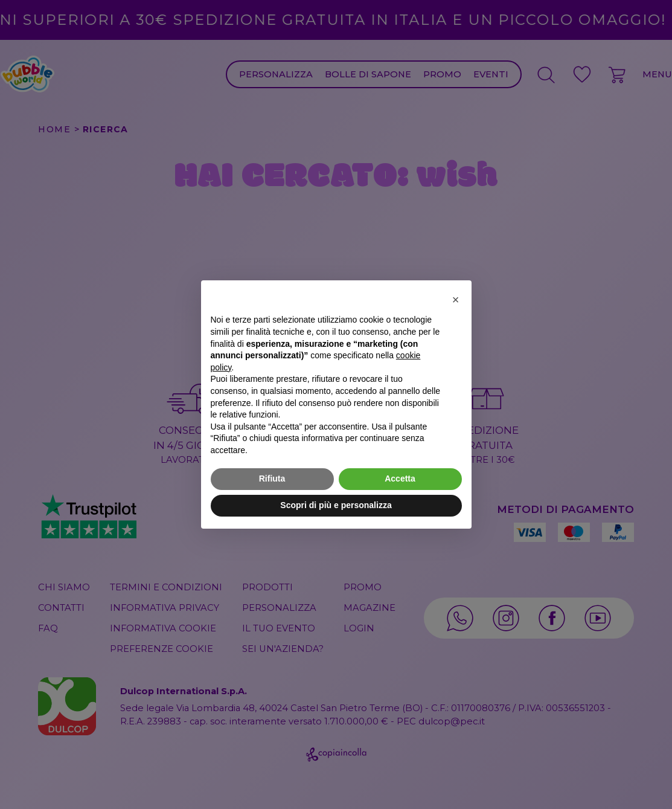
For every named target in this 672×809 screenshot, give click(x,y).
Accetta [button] (400, 479)
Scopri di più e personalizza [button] (336, 505)
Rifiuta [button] (272, 479)
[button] (456, 300)
